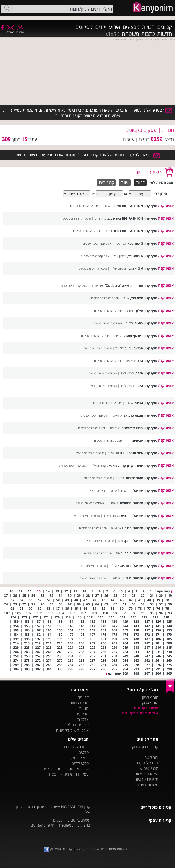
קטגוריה (107, 183)
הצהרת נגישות (146, 774)
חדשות (165, 34)
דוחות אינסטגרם (76, 747)
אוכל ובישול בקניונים (72, 730)
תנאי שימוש (149, 768)
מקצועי (112, 34)
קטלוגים (84, 27)
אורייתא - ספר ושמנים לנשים (66, 769)
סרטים (84, 752)
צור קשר (152, 757)
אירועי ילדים (108, 27)
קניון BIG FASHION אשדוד (70, 807)
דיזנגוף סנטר (36, 807)
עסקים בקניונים (79, 820)
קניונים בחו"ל (78, 725)
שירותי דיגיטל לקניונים (140, 713)
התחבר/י (20, 31)
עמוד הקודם (164, 591)
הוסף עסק (150, 703)
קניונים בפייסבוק (145, 747)
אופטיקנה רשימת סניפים (84, 206)
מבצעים (131, 27)
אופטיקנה (166, 206)
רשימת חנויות (148, 172)
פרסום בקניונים (146, 708)
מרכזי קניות (80, 703)
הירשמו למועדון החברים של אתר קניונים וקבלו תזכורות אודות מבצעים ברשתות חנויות (88, 155)
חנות (141, 183)
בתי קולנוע (80, 758)
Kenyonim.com (88, 849)
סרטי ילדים (80, 763)
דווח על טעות (148, 763)
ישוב (125, 183)
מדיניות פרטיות (146, 779)
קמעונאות (66, 825)
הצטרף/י (10, 31)
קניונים (165, 27)
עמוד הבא (113, 673)
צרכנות (83, 719)
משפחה (130, 34)
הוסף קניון (150, 697)
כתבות (148, 34)
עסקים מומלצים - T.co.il (68, 774)
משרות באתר (148, 785)
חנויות (148, 27)
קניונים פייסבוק (58, 849)
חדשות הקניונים (42, 825)
